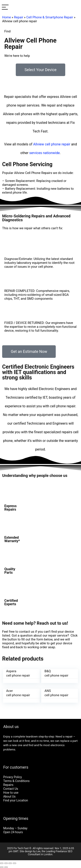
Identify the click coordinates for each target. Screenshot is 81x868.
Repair (19, 17)
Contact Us (11, 789)
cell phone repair (58, 144)
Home (6, 17)
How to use (11, 793)
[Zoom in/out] (14, 863)
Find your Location (16, 800)
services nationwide (44, 153)
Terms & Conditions (16, 781)
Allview (39, 144)
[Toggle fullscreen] (10, 863)
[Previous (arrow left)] (2, 867)
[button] (40, 70)
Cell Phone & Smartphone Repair (50, 17)
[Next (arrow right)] (6, 867)
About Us (9, 796)
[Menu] (5, 7)
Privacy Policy (13, 777)
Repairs (8, 785)
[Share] (6, 863)
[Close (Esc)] (2, 863)
